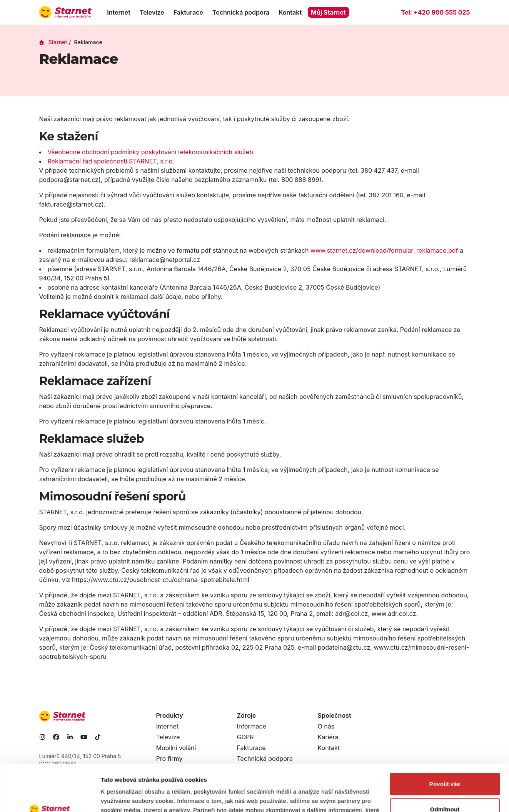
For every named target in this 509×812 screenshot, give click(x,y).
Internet (119, 12)
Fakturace (188, 12)
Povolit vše (445, 740)
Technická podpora (241, 12)
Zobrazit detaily (122, 797)
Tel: (435, 12)
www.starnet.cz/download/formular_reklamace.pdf (384, 250)
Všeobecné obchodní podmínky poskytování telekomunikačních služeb (150, 152)
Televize (152, 12)
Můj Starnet (328, 12)
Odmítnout (445, 765)
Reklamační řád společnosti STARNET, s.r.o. (111, 161)
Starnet (53, 42)
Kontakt (290, 12)
